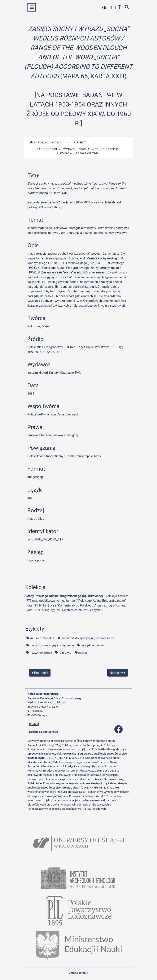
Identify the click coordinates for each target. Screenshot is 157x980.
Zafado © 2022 (78, 973)
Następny (118, 673)
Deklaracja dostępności (44, 732)
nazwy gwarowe (41, 653)
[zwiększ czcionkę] (120, 7)
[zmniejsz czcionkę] (112, 8)
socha (82, 653)
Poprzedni (40, 673)
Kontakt (34, 724)
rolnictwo (65, 653)
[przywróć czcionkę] (115, 8)
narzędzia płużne (92, 645)
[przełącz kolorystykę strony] (104, 8)
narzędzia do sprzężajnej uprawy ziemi (88, 638)
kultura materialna (42, 638)
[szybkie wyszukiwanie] (127, 7)
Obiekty (81, 142)
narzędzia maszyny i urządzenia (52, 645)
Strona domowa (46, 142)
